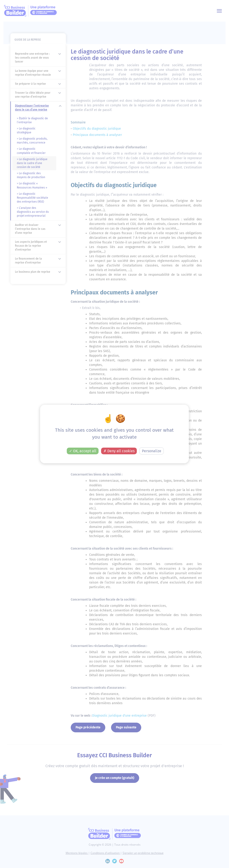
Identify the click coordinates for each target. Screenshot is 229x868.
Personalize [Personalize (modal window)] (152, 451)
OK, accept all (83, 451)
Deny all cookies (119, 451)
